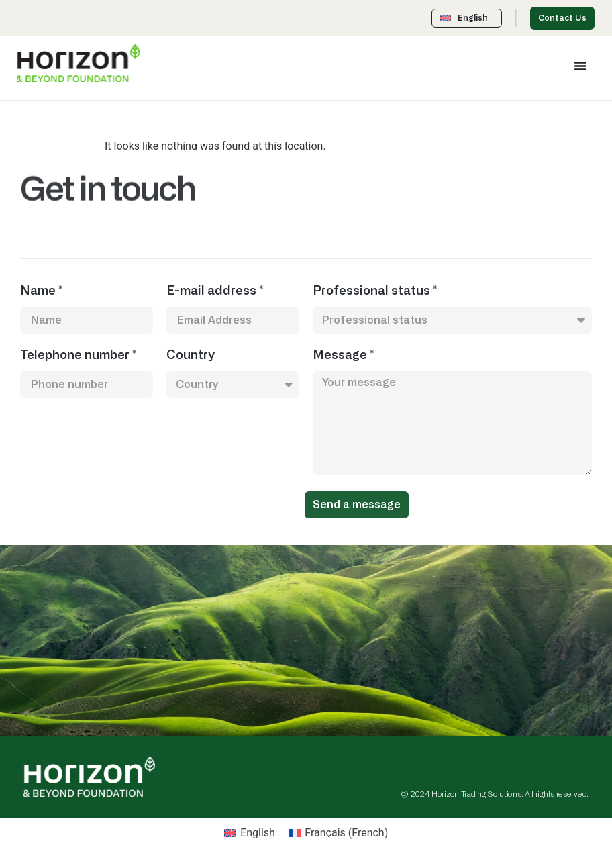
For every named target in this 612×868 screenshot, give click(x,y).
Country (191, 356)
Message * (343, 356)
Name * (41, 291)
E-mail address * (215, 291)
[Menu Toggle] (580, 66)
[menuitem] (250, 833)
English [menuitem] (258, 833)
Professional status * (375, 291)
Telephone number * (78, 356)
